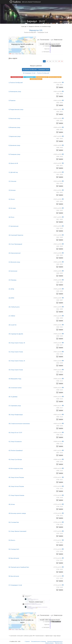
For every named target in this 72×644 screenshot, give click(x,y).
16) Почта (11, 217)
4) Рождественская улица (16, 110)
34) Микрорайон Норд (15, 379)
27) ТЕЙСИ (12, 316)
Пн (44, 61)
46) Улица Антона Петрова (16, 486)
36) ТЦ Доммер (13, 397)
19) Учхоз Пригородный (15, 244)
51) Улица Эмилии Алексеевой (17, 531)
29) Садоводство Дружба (16, 334)
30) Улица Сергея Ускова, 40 (17, 343)
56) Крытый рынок (14, 576)
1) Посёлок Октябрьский (16, 83)
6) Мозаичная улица (14, 127)
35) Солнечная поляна (15, 388)
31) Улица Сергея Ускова (16, 352)
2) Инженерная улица (15, 92)
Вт (47, 61)
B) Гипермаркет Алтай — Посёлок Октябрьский (36, 73)
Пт (56, 61)
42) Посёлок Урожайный (16, 451)
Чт (53, 61)
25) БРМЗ (11, 298)
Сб (59, 61)
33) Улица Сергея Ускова (16, 370)
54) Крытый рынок (14, 558)
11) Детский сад (13, 172)
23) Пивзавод (12, 280)
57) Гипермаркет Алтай (15, 585)
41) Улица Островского (15, 442)
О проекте (27, 641)
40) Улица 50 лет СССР (15, 433)
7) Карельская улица (15, 136)
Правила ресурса (49, 643)
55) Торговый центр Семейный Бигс (19, 567)
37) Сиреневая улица (15, 406)
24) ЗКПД (11, 289)
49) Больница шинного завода (17, 513)
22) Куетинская (13, 271)
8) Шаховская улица (14, 145)
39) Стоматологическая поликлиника (19, 424)
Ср (50, 61)
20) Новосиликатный (15, 253)
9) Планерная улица (14, 154)
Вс (62, 61)
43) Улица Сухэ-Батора (15, 460)
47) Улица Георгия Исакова (16, 495)
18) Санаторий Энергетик (16, 235)
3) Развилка (12, 101)
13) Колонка (12, 190)
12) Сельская (12, 181)
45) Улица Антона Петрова (16, 477)
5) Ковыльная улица (14, 118)
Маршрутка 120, (36, 30)
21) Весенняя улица (14, 262)
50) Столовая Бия (14, 522)
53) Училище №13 (14, 549)
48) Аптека (12, 504)
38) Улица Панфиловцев (16, 415)
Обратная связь (59, 643)
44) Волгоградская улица (16, 468)
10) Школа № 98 (13, 163)
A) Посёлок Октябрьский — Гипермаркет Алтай (36, 70)
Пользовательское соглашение (39, 641)
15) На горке (12, 208)
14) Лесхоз (12, 199)
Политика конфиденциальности (55, 641)
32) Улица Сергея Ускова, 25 (17, 361)
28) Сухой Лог (13, 325)
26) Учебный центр (14, 307)
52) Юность (12, 540)
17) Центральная (14, 226)
